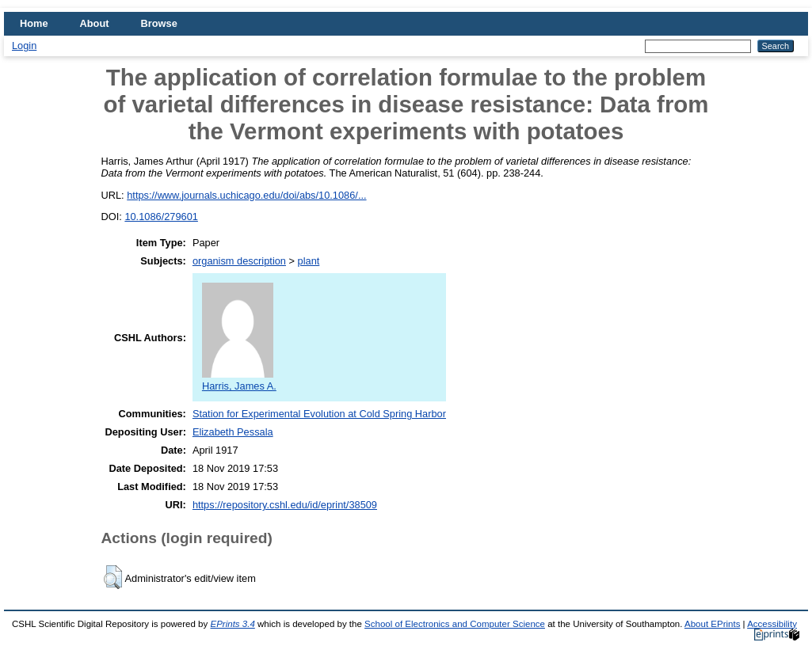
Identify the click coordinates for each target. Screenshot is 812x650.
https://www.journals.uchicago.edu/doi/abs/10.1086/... (246, 195)
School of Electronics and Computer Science (455, 624)
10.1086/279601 (161, 217)
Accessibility (772, 624)
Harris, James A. (239, 380)
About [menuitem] (95, 23)
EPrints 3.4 (232, 624)
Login (24, 46)
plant (309, 261)
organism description (239, 261)
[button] (113, 577)
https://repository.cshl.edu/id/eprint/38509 (285, 505)
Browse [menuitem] (159, 23)
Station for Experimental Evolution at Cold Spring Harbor (319, 414)
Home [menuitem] (34, 23)
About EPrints (712, 624)
